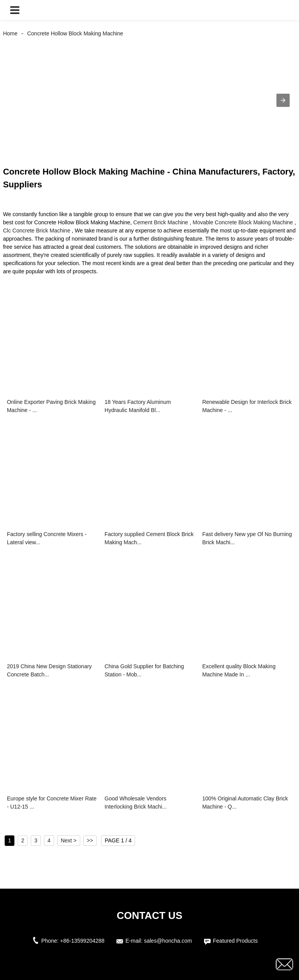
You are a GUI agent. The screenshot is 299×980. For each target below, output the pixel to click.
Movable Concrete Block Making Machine (243, 222)
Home (10, 33)
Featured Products (235, 941)
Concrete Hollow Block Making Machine (75, 33)
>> (90, 840)
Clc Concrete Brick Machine (37, 231)
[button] (15, 10)
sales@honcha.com (168, 941)
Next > (69, 840)
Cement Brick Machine (161, 222)
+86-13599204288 (82, 941)
